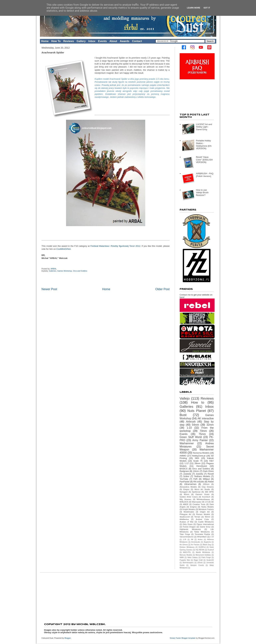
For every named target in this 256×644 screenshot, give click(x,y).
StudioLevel (185, 517)
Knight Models (189, 509)
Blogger (68, 638)
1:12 (187, 463)
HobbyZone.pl (199, 456)
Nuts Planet (197, 411)
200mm (206, 484)
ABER (186, 504)
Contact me (185, 295)
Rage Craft (198, 560)
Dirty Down (188, 524)
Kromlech (206, 497)
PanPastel (185, 482)
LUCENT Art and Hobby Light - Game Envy (204, 127)
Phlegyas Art (185, 514)
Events (102, 41)
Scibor (186, 476)
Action (200, 539)
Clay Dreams (208, 487)
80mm (186, 494)
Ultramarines (190, 484)
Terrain (197, 517)
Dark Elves (208, 471)
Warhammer (187, 443)
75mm (202, 434)
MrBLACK (184, 502)
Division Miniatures (187, 547)
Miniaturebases (203, 499)
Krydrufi (211, 550)
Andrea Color (202, 519)
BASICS (184, 469)
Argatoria (207, 542)
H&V (212, 461)
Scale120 (210, 560)
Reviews (69, 41)
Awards (125, 41)
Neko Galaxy (193, 557)
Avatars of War (187, 522)
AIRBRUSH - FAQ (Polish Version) (205, 175)
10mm (196, 471)
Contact (137, 41)
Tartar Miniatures (202, 532)
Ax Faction (195, 545)
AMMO (183, 456)
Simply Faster (176, 638)
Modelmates (189, 512)
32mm (210, 425)
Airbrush (191, 422)
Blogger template (188, 638)
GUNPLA (202, 547)
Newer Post (49, 289)
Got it (207, 8)
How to (198, 402)
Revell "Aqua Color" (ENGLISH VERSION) (204, 160)
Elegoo (186, 489)
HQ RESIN (200, 550)
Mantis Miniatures (203, 552)
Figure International (205, 524)
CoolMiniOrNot (63, 249)
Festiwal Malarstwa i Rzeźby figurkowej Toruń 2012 (115, 246)
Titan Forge (185, 534)
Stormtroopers (188, 563)
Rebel (211, 482)
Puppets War (185, 560)
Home (45, 41)
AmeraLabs (196, 542)
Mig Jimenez (186, 499)
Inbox (92, 41)
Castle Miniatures (206, 522)
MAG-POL (187, 552)
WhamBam (202, 537)
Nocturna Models (201, 453)
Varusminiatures (187, 537)
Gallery (81, 41)
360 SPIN (209, 492)
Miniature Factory (206, 509)
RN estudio (199, 482)
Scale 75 (198, 461)
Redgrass (184, 471)
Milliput (206, 479)
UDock (200, 563)
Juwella (199, 474)
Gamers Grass (202, 494)
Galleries (53, 271)
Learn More (194, 8)
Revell (211, 474)
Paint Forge (206, 557)
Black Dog (207, 545)
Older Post (163, 289)
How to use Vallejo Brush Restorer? (202, 193)
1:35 (185, 539)
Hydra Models (207, 507)
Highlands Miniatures (190, 529)
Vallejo (185, 398)
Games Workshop (65, 271)
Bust (183, 415)
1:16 (212, 537)
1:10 (189, 428)
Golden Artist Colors (189, 497)
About (113, 41)
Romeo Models (203, 514)
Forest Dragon (189, 527)
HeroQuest (202, 466)
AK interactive (206, 418)
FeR (196, 479)
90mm (207, 517)
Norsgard (184, 492)
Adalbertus (184, 519)
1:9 (206, 502)
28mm (197, 463)
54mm (195, 425)
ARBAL (54, 269)
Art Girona (184, 545)
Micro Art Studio (202, 489)
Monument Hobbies (203, 555)
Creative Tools (199, 504)
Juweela (187, 474)
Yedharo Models (202, 476)
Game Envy (205, 527)
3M (192, 539)
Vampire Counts (197, 565)
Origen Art (205, 512)
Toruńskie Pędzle (203, 534)
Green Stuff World (191, 437)
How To (56, 41)
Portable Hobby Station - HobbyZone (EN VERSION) (204, 144)
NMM (182, 557)
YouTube (184, 479)
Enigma (193, 507)
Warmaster (197, 502)
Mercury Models (186, 555)
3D (213, 502)
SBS (197, 458)
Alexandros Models (188, 487)
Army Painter (200, 440)
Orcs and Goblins (80, 271)
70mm (203, 431)
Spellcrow (196, 492)
